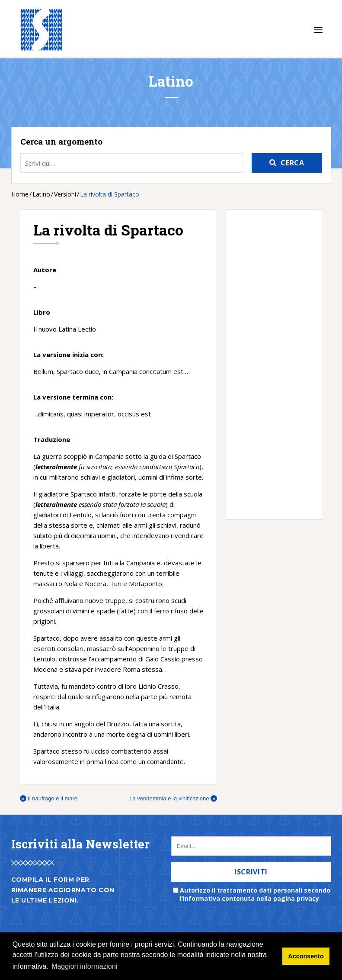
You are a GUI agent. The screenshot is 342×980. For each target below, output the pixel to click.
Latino (41, 194)
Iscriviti (251, 872)
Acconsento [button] (306, 956)
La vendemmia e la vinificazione (173, 798)
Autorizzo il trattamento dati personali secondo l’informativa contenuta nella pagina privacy (255, 894)
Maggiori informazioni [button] (84, 966)
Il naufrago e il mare (49, 798)
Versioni (65, 194)
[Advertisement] (270, 364)
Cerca (292, 163)
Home (20, 194)
